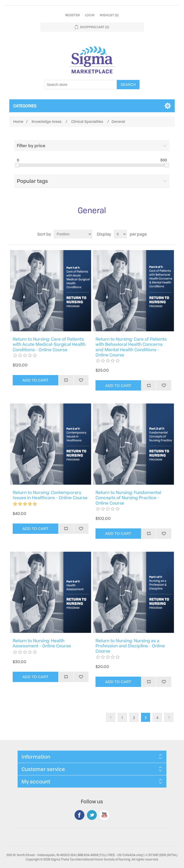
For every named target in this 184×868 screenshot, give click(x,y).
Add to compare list (66, 380)
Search (128, 85)
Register (72, 15)
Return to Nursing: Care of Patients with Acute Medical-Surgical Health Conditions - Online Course (49, 344)
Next (169, 717)
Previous (111, 717)
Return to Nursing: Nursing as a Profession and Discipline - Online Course (130, 646)
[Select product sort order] (73, 234)
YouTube (104, 815)
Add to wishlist (81, 380)
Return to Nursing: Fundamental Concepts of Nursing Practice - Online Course (128, 498)
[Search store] (81, 85)
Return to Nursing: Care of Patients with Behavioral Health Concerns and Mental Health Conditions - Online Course (131, 347)
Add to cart (35, 380)
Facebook (79, 815)
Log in (90, 15)
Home (18, 121)
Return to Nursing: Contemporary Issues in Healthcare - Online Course (50, 495)
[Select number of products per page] (120, 234)
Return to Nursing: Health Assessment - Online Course (42, 643)
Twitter (92, 815)
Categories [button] (25, 106)
